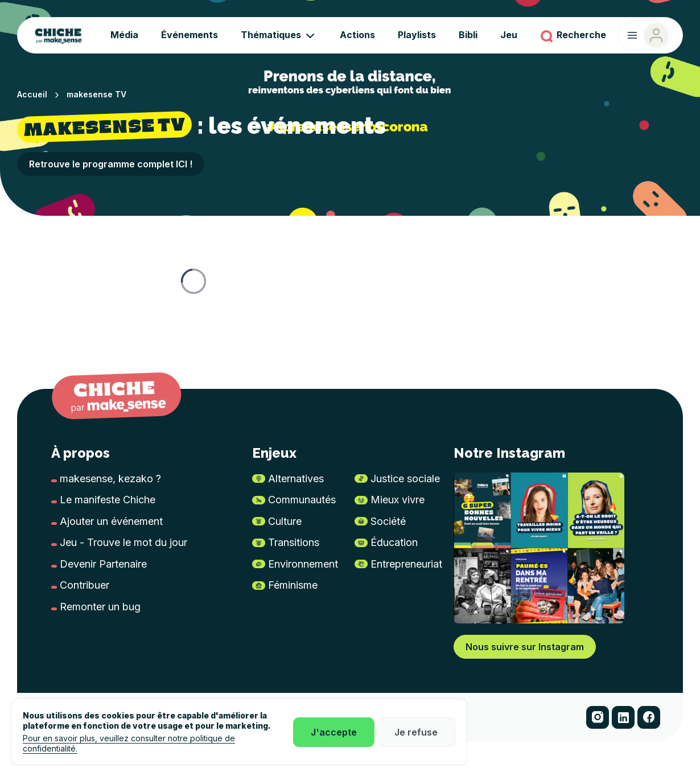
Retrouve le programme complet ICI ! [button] (111, 164)
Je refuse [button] (416, 732)
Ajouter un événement (111, 521)
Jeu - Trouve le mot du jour (123, 542)
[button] (598, 717)
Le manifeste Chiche (108, 500)
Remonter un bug (100, 607)
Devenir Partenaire (103, 564)
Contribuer (85, 585)
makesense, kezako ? (110, 479)
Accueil (32, 94)
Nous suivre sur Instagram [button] (525, 647)
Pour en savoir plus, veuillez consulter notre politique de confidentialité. (129, 743)
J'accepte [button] (334, 732)
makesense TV (96, 94)
